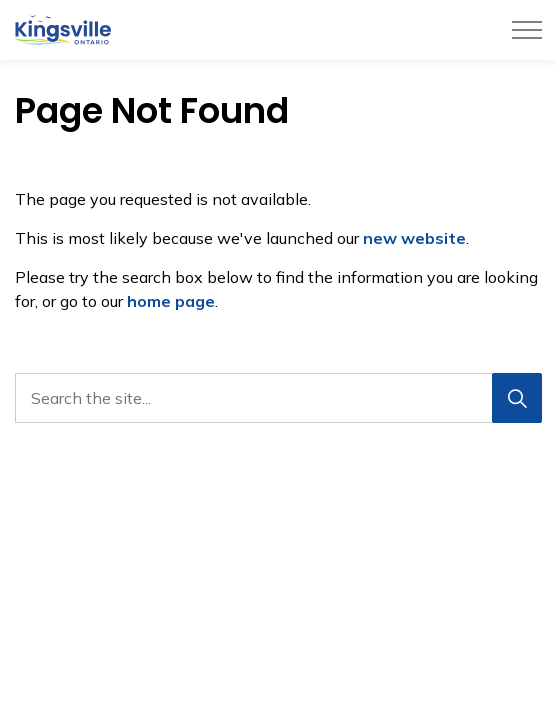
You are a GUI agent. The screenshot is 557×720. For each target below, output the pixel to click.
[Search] (517, 398)
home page (171, 301)
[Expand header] (527, 30)
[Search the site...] (278, 398)
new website (414, 238)
